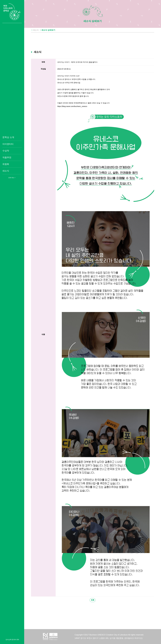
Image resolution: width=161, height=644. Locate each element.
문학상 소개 (8, 137)
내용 (43, 334)
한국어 (14, 640)
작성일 (43, 69)
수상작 (6, 151)
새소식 (6, 171)
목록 (93, 600)
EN (18, 640)
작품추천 (7, 157)
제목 (43, 62)
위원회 (6, 164)
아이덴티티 (8, 144)
